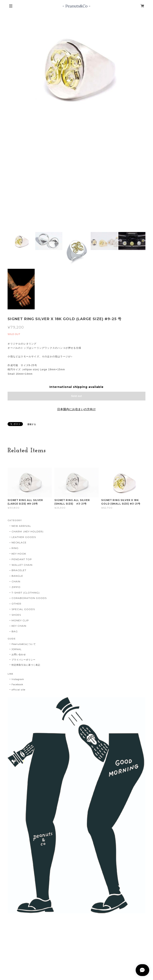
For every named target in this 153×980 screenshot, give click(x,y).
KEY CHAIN (19, 626)
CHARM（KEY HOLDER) (27, 531)
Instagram (18, 679)
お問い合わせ (19, 654)
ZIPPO (16, 587)
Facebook (17, 684)
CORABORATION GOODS (29, 598)
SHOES (16, 615)
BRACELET (19, 570)
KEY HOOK (19, 554)
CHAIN (16, 581)
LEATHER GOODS (24, 537)
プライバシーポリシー (24, 660)
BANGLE (17, 576)
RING (15, 548)
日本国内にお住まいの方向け (76, 409)
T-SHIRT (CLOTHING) (25, 593)
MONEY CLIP (20, 620)
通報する (32, 424)
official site (18, 690)
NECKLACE (19, 542)
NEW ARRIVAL (21, 526)
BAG (15, 631)
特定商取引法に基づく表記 (26, 665)
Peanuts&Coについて (24, 644)
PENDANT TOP (22, 559)
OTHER (16, 604)
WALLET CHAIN (22, 565)
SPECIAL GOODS (23, 609)
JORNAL (17, 649)
